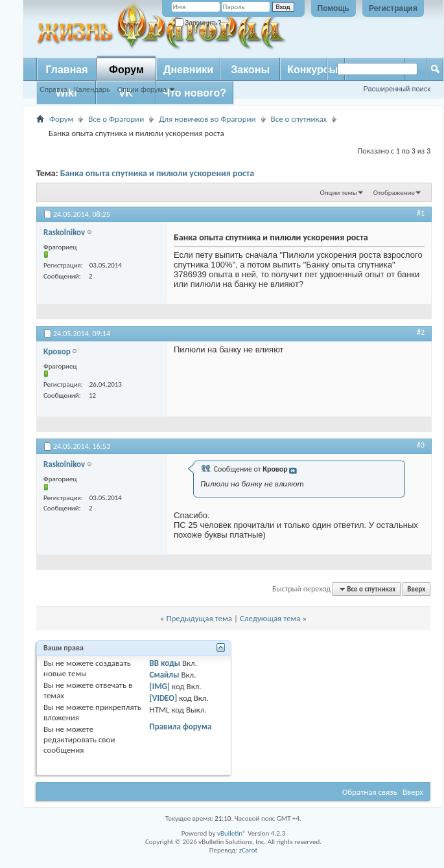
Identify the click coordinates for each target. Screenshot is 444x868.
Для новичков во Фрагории (207, 119)
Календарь (92, 89)
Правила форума (181, 726)
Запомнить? (198, 23)
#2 (421, 332)
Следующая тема (270, 618)
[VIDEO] (164, 698)
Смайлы (165, 675)
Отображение (394, 193)
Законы (250, 70)
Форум (126, 70)
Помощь (333, 8)
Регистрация (393, 8)
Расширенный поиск (397, 89)
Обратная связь (370, 792)
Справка (53, 89)
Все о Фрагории (116, 119)
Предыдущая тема (199, 618)
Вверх (416, 589)
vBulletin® (232, 833)
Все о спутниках (299, 119)
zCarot (249, 850)
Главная (66, 70)
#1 (421, 213)
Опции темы (339, 193)
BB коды (165, 663)
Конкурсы (312, 70)
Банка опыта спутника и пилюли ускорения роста (158, 173)
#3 (421, 445)
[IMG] (160, 686)
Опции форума (142, 89)
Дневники (188, 70)
